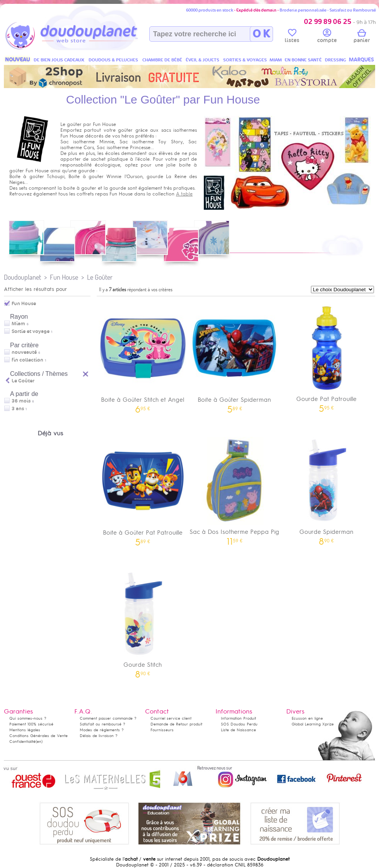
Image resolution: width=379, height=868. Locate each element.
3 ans (18, 409)
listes (292, 37)
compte (327, 37)
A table (184, 194)
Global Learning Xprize (313, 724)
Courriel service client (171, 718)
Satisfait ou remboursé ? (102, 724)
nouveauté (24, 352)
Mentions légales (25, 730)
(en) (39, 741)
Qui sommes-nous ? (28, 718)
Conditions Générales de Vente (38, 736)
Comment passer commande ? (108, 718)
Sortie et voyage (31, 331)
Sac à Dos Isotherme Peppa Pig (235, 488)
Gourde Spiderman (326, 488)
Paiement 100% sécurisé (31, 724)
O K (261, 34)
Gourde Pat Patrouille (326, 356)
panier (362, 37)
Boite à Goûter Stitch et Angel (143, 356)
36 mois (21, 401)
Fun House (64, 277)
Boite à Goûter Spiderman (235, 356)
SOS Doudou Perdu (239, 724)
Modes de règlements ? (102, 730)
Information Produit (238, 718)
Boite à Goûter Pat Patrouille (143, 489)
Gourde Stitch (143, 621)
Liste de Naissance (238, 730)
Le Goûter (100, 277)
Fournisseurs (162, 730)
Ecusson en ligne (307, 718)
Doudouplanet (22, 277)
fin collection (27, 360)
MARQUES (361, 60)
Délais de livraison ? (99, 736)
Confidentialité (22, 741)
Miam (18, 324)
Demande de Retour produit (176, 724)
